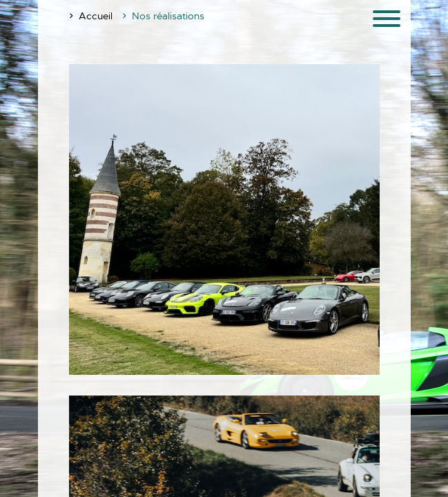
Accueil (96, 16)
